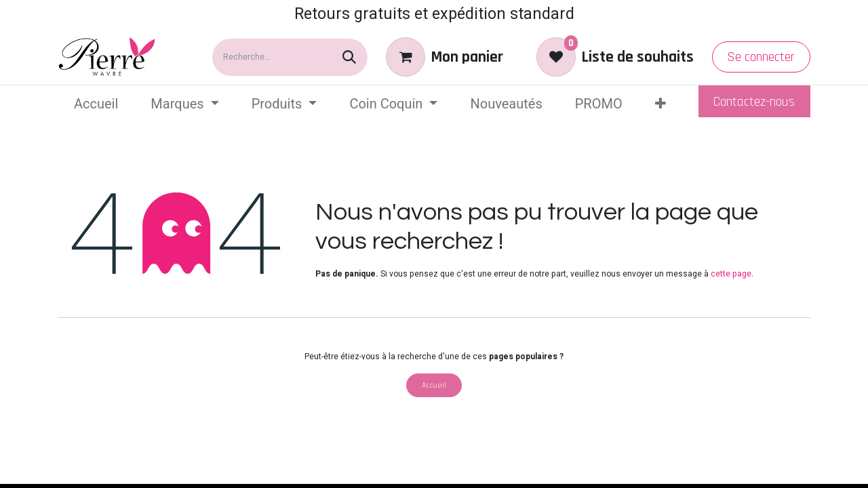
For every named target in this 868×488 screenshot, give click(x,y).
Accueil (434, 385)
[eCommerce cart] (444, 57)
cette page (731, 274)
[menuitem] (96, 104)
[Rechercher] (349, 57)
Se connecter (761, 57)
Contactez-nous (754, 102)
